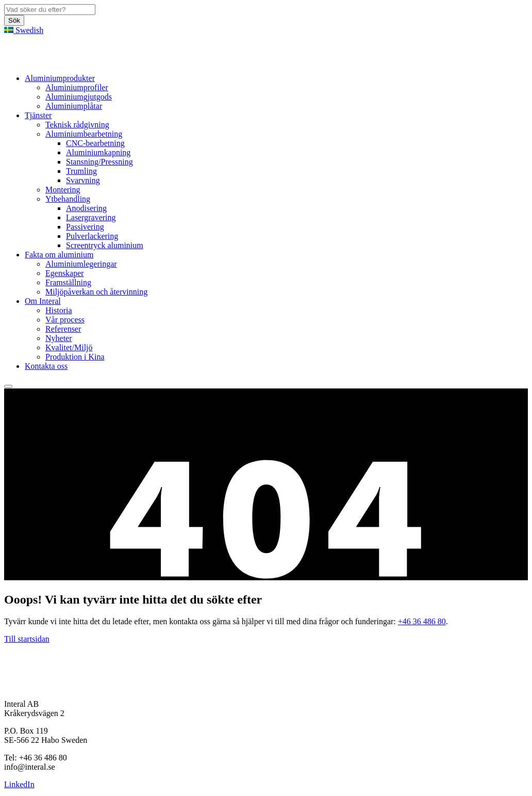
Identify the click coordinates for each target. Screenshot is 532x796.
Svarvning (83, 180)
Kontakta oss (46, 366)
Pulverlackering (92, 236)
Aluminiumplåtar (74, 106)
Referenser (63, 329)
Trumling (81, 171)
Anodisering (86, 208)
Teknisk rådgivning (77, 125)
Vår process (65, 320)
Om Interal (43, 301)
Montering (63, 190)
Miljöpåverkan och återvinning (96, 292)
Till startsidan (27, 639)
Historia (59, 310)
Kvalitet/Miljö (69, 347)
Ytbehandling (68, 199)
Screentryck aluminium (105, 245)
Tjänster (38, 115)
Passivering (85, 227)
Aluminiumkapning (98, 152)
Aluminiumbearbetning (84, 134)
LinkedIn (19, 784)
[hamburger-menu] (8, 386)
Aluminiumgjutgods (79, 97)
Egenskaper (65, 273)
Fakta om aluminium (59, 255)
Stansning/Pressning (99, 162)
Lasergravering (91, 217)
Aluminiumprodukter (60, 78)
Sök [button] (14, 20)
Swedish (24, 30)
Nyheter (59, 338)
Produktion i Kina (75, 357)
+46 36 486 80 (422, 621)
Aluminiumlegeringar (81, 264)
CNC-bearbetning (95, 143)
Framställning (68, 282)
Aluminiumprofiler (77, 87)
